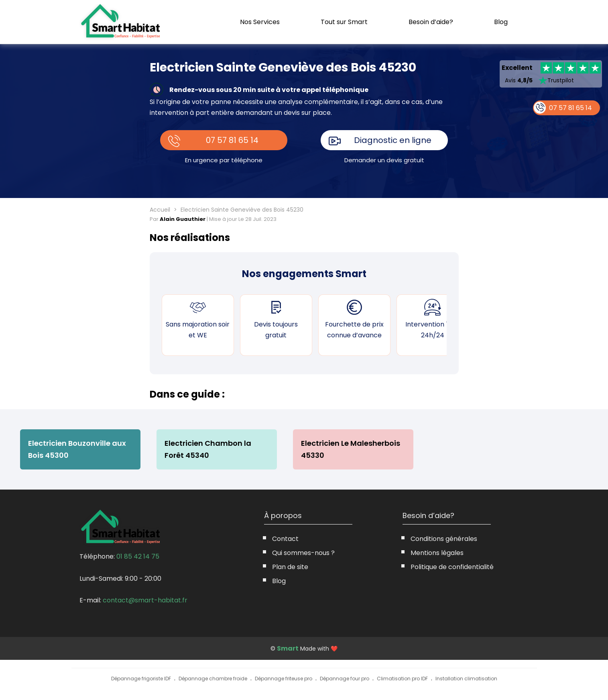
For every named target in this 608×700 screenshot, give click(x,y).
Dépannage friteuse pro (284, 679)
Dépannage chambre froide (213, 679)
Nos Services (260, 22)
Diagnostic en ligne (393, 140)
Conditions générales (444, 539)
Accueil (160, 210)
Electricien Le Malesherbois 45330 (351, 449)
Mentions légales (437, 553)
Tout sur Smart (344, 22)
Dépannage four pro (345, 679)
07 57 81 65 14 (232, 140)
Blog (501, 22)
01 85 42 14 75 (138, 556)
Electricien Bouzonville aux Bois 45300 (77, 449)
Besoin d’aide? (431, 22)
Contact (285, 539)
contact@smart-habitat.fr (145, 600)
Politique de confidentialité (452, 567)
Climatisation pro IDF (402, 679)
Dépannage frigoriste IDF (141, 679)
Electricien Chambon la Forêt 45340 (208, 449)
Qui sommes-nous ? (303, 553)
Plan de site (290, 567)
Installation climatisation (466, 679)
